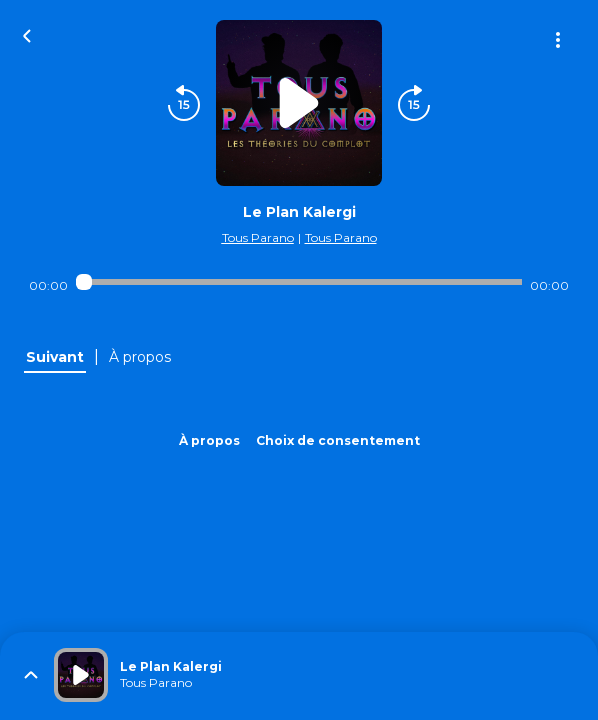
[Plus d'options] (558, 40)
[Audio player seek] (299, 282)
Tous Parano (258, 237)
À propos (209, 440)
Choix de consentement (338, 440)
